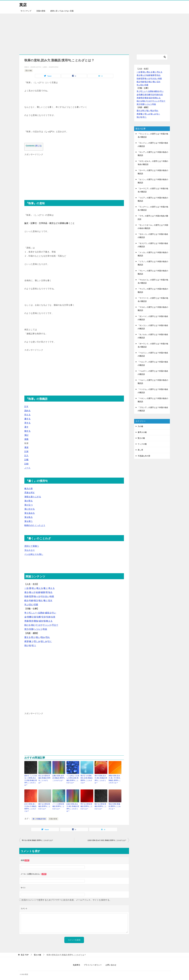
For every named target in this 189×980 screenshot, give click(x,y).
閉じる (38, 146)
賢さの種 (29, 71)
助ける (28, 625)
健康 (43, 592)
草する (28, 423)
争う (26, 613)
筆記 (26, 435)
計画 (34, 617)
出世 (53, 617)
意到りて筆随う (32, 546)
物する (28, 431)
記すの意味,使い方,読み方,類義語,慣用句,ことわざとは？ (31, 807)
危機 (29, 617)
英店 (23, 4)
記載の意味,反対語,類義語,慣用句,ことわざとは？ (59, 778)
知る (50, 592)
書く (46, 588)
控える (28, 415)
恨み (43, 637)
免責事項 (76, 964)
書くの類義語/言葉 (39, 818)
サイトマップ (26, 11)
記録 (26, 464)
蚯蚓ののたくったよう (35, 525)
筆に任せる (30, 509)
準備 (26, 621)
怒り (33, 637)
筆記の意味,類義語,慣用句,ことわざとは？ (115, 806)
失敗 (48, 617)
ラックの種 (142, 444)
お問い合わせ (111, 964)
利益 (45, 629)
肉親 (52, 596)
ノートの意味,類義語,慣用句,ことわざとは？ (58, 806)
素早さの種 (142, 432)
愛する (28, 637)
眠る (26, 600)
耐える (49, 621)
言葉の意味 (41, 11)
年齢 (31, 600)
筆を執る (29, 517)
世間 (31, 596)
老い (34, 588)
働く (46, 600)
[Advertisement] (95, 33)
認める (28, 411)
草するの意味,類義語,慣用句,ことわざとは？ (87, 806)
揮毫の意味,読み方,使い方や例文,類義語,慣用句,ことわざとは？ (115, 779)
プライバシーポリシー (93, 964)
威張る (48, 613)
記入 (26, 456)
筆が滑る (29, 501)
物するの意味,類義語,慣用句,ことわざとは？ (101, 806)
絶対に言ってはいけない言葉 (62, 11)
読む (31, 605)
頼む (33, 625)
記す (26, 406)
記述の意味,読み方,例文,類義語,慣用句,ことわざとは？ (73, 807)
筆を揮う (29, 521)
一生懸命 (40, 613)
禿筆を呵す (30, 493)
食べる (37, 596)
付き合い (45, 596)
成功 (41, 621)
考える (51, 588)
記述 (26, 451)
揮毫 (26, 439)
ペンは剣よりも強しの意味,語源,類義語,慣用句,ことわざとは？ (73, 779)
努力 (26, 629)
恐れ (48, 637)
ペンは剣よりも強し (34, 554)
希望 (26, 641)
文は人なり (30, 550)
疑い (38, 637)
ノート (28, 468)
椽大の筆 (29, 489)
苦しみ (37, 641)
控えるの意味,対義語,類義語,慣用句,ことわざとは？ (44, 779)
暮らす (32, 592)
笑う (34, 645)
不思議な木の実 (144, 456)
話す (50, 600)
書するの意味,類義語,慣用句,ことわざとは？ (44, 806)
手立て (55, 625)
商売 (31, 621)
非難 (31, 629)
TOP (25, 954)
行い (54, 613)
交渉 (44, 617)
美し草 (140, 450)
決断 (39, 617)
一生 (26, 588)
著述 (26, 447)
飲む (41, 600)
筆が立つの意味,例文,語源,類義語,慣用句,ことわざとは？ (87, 779)
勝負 (36, 621)
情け (26, 645)
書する (28, 419)
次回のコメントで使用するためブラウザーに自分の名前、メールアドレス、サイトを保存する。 (66, 900)
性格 (26, 596)
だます (39, 625)
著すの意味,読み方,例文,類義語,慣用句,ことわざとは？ (101, 779)
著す (26, 427)
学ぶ (26, 605)
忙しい (32, 613)
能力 (36, 600)
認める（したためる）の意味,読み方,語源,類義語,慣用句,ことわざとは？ (31, 780)
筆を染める (30, 513)
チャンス (47, 625)
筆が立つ (29, 505)
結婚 (38, 592)
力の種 (140, 426)
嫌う (31, 641)
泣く (50, 641)
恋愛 (36, 605)
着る (26, 592)
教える (40, 588)
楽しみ (44, 641)
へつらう (38, 629)
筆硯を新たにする (33, 497)
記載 (26, 460)
